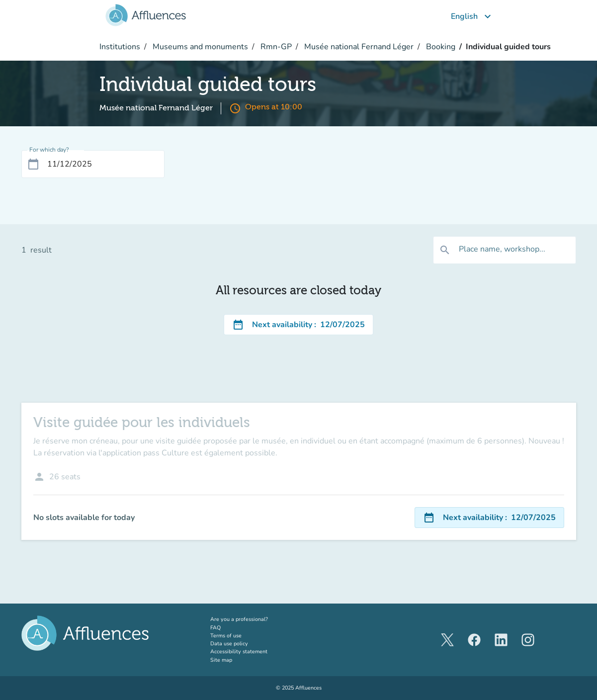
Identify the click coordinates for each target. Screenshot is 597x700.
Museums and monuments (199, 47)
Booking (440, 47)
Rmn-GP (275, 47)
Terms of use (226, 636)
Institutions (120, 47)
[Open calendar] (33, 164)
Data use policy (229, 644)
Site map (221, 660)
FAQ (215, 628)
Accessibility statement (239, 652)
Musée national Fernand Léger (358, 47)
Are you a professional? (250, 619)
